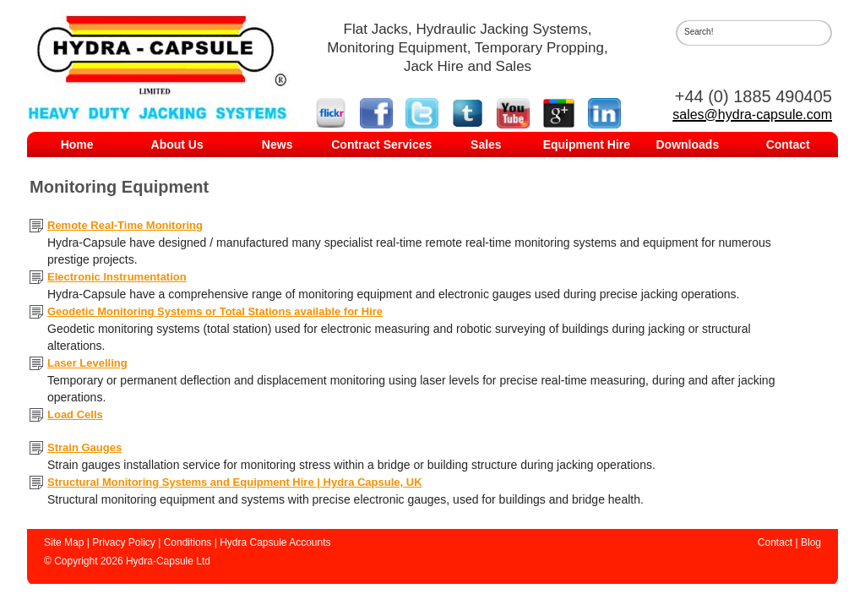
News (277, 144)
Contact (788, 144)
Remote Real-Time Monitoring (125, 225)
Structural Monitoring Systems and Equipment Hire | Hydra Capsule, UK (235, 482)
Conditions (188, 542)
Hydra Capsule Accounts (275, 542)
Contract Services (381, 144)
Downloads (688, 144)
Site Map (64, 542)
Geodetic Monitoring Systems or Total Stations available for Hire (215, 311)
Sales (486, 144)
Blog (811, 542)
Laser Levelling (87, 363)
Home (77, 144)
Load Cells (75, 414)
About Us (177, 144)
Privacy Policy (124, 542)
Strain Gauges (84, 447)
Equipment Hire (587, 144)
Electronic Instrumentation (117, 277)
